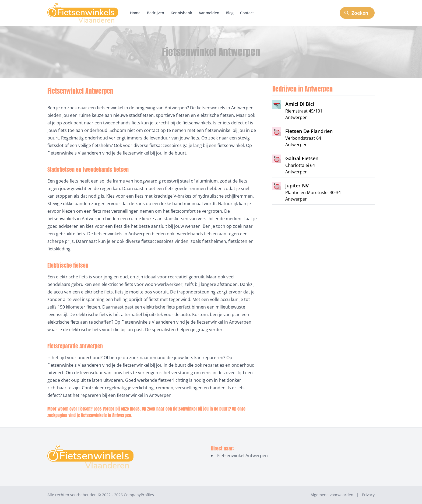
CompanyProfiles (139, 495)
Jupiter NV (297, 185)
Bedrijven (156, 13)
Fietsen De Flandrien (309, 131)
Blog (230, 13)
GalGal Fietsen (302, 158)
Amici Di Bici (300, 104)
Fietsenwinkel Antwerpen (242, 456)
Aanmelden (209, 13)
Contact (247, 13)
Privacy (368, 495)
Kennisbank (181, 13)
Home (135, 13)
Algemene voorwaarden (332, 495)
